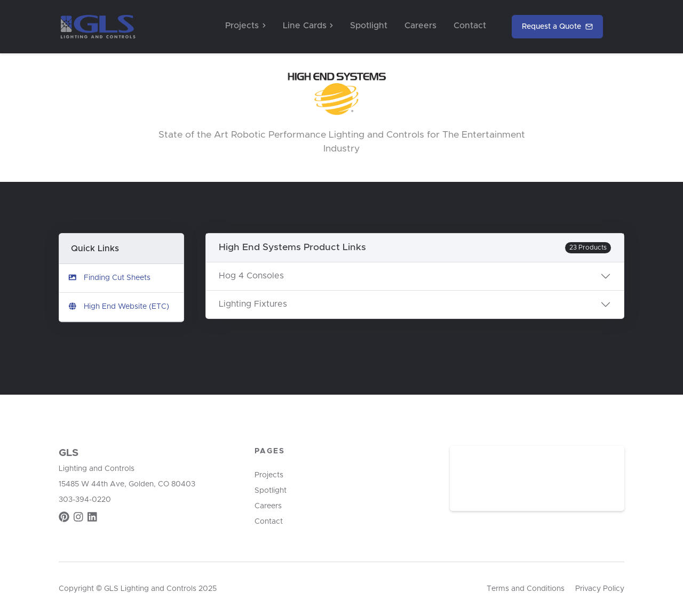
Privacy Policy (600, 589)
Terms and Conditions (526, 589)
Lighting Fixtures (253, 304)
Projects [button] (245, 26)
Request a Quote (557, 27)
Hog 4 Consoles (251, 276)
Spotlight (369, 26)
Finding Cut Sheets (109, 278)
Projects (269, 475)
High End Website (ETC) (118, 306)
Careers (420, 26)
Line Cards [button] (308, 26)
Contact (470, 26)
